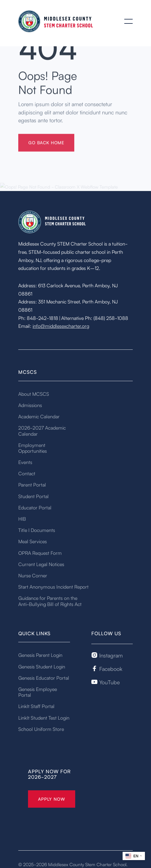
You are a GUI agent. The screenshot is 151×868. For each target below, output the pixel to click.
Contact (27, 473)
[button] (128, 21)
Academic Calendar (39, 416)
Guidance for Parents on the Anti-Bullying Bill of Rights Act (50, 601)
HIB (22, 519)
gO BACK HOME (46, 148)
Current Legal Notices (41, 564)
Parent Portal (32, 484)
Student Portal (33, 496)
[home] (56, 21)
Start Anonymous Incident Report (53, 586)
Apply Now (52, 799)
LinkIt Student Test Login (44, 717)
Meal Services (33, 541)
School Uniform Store (41, 729)
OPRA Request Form (40, 553)
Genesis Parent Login (40, 655)
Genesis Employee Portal (38, 692)
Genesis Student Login (42, 666)
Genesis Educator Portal (44, 678)
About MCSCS (34, 394)
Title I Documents (37, 530)
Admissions (30, 405)
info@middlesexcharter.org (61, 326)
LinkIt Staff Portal (36, 706)
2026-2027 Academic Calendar (42, 430)
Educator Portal (35, 507)
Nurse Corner (33, 575)
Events (25, 462)
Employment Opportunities (33, 448)
